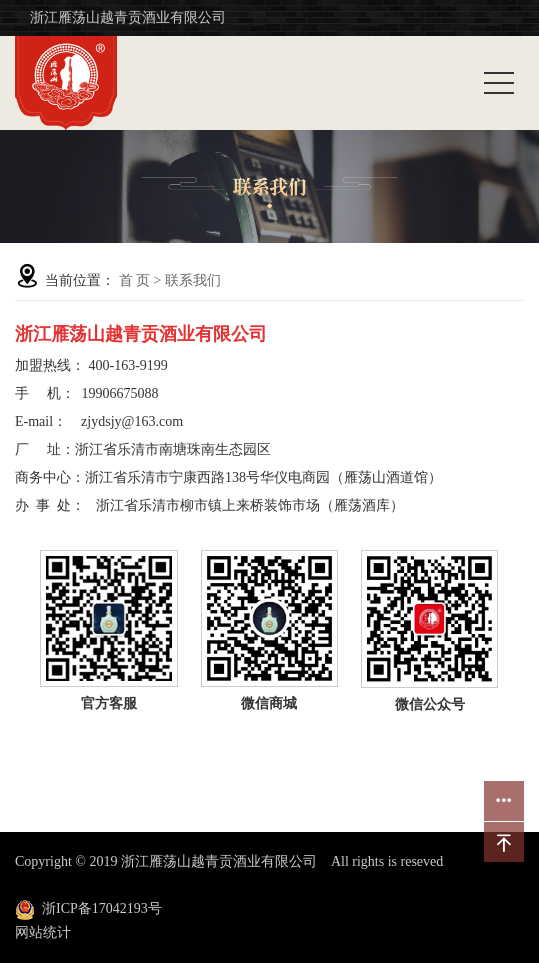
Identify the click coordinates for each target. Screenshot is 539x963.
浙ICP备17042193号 (102, 908)
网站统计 (43, 932)
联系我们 (193, 280)
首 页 (135, 280)
